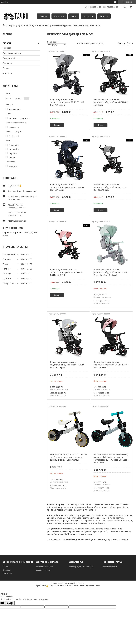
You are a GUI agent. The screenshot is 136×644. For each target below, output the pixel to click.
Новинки (7, 48)
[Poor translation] (10, 603)
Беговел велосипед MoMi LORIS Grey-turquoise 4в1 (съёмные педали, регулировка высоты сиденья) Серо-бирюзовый (111, 458)
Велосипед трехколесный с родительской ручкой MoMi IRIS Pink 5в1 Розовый (111, 365)
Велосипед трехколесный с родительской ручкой (47, 25)
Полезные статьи (110, 567)
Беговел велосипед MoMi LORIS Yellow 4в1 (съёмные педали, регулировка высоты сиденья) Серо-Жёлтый (68, 457)
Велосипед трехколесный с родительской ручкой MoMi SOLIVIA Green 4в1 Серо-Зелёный (111, 272)
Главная (43, 16)
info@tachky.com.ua (17, 221)
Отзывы (7, 68)
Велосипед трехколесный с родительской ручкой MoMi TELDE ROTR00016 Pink (67, 272)
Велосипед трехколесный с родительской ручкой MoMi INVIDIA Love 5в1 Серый (67, 365)
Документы (8, 63)
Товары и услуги (14, 25)
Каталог (58, 16)
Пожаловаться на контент (61, 586)
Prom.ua (81, 583)
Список (130, 43)
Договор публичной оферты (81, 567)
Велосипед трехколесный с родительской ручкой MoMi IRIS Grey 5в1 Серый (111, 102)
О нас (74, 16)
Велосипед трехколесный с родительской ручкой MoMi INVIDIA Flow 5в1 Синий (67, 187)
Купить (57, 125)
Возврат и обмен (11, 58)
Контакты (88, 16)
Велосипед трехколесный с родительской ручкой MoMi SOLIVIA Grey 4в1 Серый (67, 102)
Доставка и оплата (12, 53)
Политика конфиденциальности (86, 586)
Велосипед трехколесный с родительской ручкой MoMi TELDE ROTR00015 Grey (110, 187)
